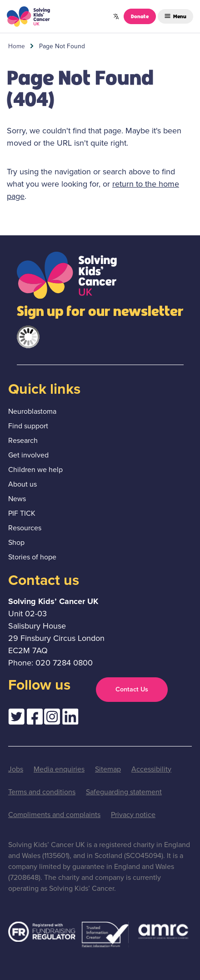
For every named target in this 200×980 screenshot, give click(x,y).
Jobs (16, 769)
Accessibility (151, 769)
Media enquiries (59, 769)
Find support (28, 426)
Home (17, 46)
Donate (140, 16)
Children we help (35, 470)
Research (23, 440)
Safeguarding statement (124, 792)
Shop (16, 542)
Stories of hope (32, 557)
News (17, 499)
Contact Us (132, 689)
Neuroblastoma (32, 411)
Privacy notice (133, 815)
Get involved (28, 455)
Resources (25, 528)
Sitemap (108, 769)
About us (22, 484)
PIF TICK (22, 513)
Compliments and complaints (54, 815)
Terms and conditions (42, 792)
